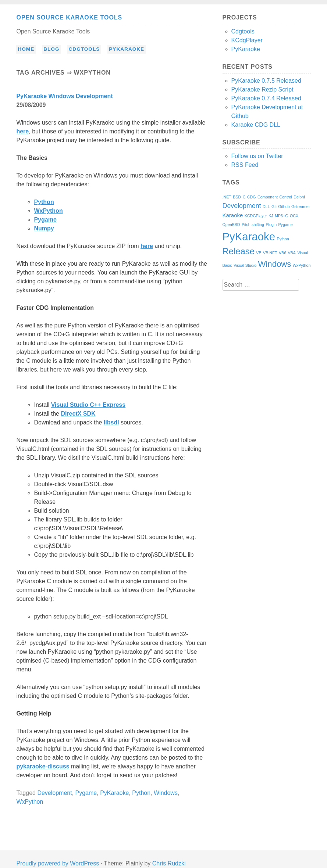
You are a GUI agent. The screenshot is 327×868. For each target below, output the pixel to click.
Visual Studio (245, 265)
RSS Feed (245, 165)
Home (26, 49)
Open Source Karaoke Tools (69, 17)
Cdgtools (84, 49)
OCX (294, 216)
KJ (271, 216)
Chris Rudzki (169, 863)
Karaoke (233, 215)
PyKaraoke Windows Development (64, 96)
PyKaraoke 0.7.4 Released (266, 98)
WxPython (48, 211)
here (22, 131)
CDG (252, 197)
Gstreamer (301, 207)
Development (54, 793)
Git (274, 207)
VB (259, 253)
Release (239, 251)
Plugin (271, 225)
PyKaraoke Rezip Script (262, 89)
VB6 (282, 253)
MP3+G (281, 216)
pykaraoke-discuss (43, 766)
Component (268, 197)
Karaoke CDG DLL (256, 125)
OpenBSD (231, 225)
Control (285, 197)
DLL (266, 207)
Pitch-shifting (253, 225)
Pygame (45, 220)
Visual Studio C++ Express (88, 405)
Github (284, 207)
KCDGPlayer (256, 216)
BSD (237, 197)
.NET (227, 197)
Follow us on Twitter (257, 156)
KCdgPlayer (247, 40)
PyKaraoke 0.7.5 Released (266, 81)
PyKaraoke (127, 49)
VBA (292, 253)
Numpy (44, 228)
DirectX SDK (78, 414)
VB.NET (270, 253)
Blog (51, 49)
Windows (166, 793)
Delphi (299, 197)
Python (44, 202)
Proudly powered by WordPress (58, 863)
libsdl (111, 422)
